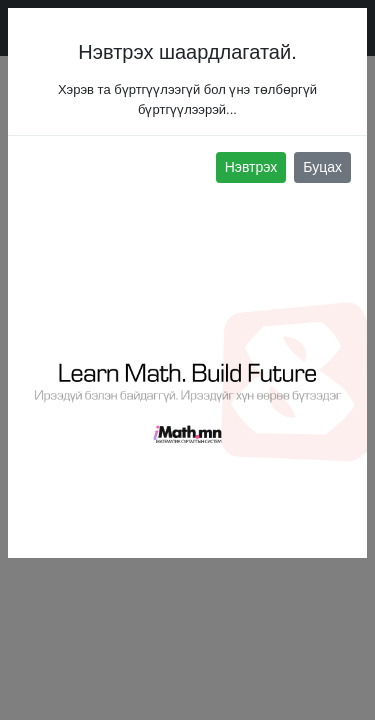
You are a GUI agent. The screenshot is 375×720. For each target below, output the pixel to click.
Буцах (322, 167)
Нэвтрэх (251, 167)
